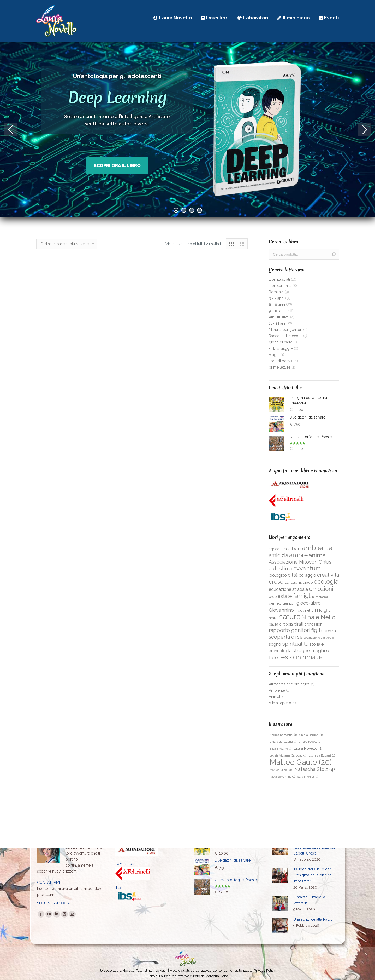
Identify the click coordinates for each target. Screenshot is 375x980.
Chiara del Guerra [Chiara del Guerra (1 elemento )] (283, 742)
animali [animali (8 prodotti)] (319, 555)
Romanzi (276, 292)
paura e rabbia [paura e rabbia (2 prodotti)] (281, 624)
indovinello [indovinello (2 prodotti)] (304, 610)
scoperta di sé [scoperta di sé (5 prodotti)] (286, 637)
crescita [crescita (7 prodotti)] (279, 582)
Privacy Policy (265, 970)
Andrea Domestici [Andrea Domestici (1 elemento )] (283, 735)
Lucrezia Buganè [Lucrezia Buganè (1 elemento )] (322, 755)
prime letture (280, 367)
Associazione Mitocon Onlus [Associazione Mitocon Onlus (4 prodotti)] (300, 562)
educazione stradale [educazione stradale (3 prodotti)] (288, 589)
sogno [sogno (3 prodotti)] (275, 644)
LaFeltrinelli (125, 864)
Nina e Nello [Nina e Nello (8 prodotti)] (319, 617)
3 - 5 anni (276, 298)
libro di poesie (281, 361)
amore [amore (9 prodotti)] (298, 555)
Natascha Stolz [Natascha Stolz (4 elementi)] (315, 769)
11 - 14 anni (278, 323)
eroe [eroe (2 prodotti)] (273, 597)
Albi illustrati (279, 317)
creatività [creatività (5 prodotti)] (328, 575)
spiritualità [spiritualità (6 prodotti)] (295, 644)
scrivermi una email (62, 889)
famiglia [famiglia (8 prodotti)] (304, 596)
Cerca (334, 254)
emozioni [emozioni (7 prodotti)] (321, 589)
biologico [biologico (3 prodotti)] (278, 575)
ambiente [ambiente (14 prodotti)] (317, 548)
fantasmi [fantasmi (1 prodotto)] (322, 597)
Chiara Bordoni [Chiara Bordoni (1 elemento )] (311, 735)
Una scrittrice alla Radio (313, 919)
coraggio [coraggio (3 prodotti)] (307, 575)
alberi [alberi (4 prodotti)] (294, 549)
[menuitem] (173, 18)
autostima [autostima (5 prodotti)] (281, 569)
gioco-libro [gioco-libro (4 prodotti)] (309, 603)
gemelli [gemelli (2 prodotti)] (275, 603)
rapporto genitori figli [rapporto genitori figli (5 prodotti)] (294, 630)
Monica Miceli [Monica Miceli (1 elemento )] (281, 770)
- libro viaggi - (281, 348)
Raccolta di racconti (285, 336)
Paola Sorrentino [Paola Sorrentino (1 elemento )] (282, 777)
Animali (275, 697)
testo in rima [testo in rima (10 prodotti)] (297, 657)
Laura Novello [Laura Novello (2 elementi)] (308, 748)
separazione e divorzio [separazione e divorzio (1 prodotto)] (319, 638)
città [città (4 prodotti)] (293, 575)
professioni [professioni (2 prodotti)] (314, 624)
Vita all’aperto (280, 703)
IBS (118, 887)
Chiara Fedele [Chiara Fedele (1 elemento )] (310, 742)
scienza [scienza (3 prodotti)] (329, 631)
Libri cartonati (280, 286)
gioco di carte (281, 342)
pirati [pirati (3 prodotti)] (299, 624)
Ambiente (277, 690)
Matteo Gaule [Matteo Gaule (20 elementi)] (301, 762)
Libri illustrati (279, 279)
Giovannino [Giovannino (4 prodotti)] (281, 610)
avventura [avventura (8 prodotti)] (307, 568)
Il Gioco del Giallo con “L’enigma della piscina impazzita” (312, 875)
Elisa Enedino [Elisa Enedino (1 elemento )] (280, 749)
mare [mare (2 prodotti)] (273, 618)
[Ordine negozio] (67, 244)
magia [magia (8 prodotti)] (323, 610)
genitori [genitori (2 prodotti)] (289, 603)
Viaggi (274, 355)
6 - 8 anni (277, 305)
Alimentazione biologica (289, 684)
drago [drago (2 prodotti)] (308, 582)
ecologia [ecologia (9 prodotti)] (326, 582)
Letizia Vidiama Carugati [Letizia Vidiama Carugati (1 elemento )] (288, 755)
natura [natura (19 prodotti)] (289, 617)
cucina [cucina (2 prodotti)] (296, 582)
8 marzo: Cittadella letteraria (309, 900)
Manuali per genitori (285, 330)
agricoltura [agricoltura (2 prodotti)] (278, 549)
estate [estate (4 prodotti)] (285, 596)
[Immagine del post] (280, 875)
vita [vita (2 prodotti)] (319, 658)
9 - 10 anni (278, 311)
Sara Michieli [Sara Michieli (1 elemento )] (308, 777)
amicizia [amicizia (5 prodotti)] (278, 556)
